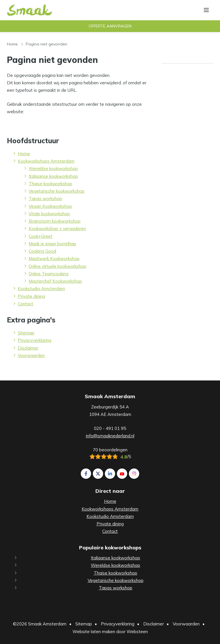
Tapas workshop (45, 199)
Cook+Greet (41, 236)
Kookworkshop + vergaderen (57, 229)
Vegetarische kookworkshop (57, 191)
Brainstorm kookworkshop (55, 221)
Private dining (31, 296)
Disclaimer (28, 348)
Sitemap (26, 333)
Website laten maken (94, 632)
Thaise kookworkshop (50, 184)
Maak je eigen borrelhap (52, 244)
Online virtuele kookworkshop (57, 266)
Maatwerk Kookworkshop (54, 259)
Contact (25, 304)
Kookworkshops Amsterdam (46, 161)
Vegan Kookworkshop (50, 206)
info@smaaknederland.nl (110, 436)
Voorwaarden (31, 355)
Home (12, 44)
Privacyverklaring (35, 340)
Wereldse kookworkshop (53, 169)
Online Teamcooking (49, 274)
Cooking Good (42, 251)
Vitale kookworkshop (49, 214)
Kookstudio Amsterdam (41, 289)
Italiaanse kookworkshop (53, 176)
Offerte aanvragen (110, 26)
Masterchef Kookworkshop (55, 281)
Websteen (137, 632)
